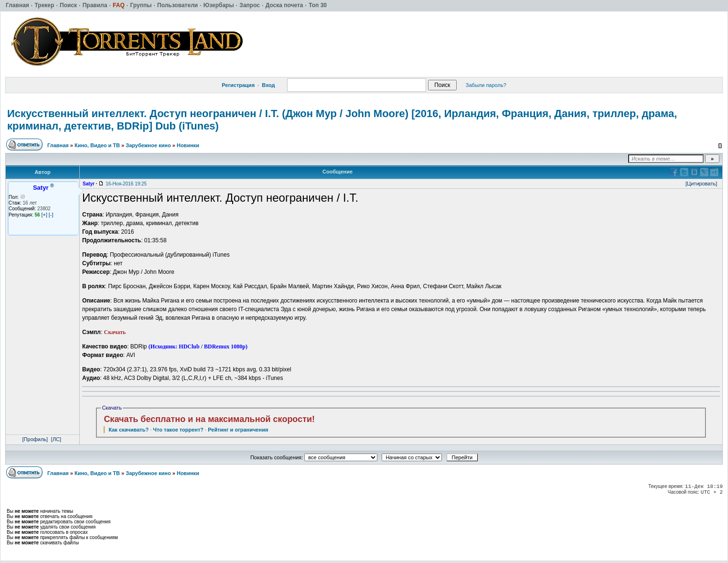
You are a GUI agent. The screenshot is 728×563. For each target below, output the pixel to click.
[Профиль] (35, 439)
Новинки (188, 145)
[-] (51, 215)
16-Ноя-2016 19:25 (126, 184)
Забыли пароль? (486, 85)
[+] (44, 215)
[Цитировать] (701, 184)
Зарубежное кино (148, 145)
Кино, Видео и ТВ (97, 145)
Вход (268, 85)
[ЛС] (56, 439)
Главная (58, 145)
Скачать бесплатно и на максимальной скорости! (209, 419)
